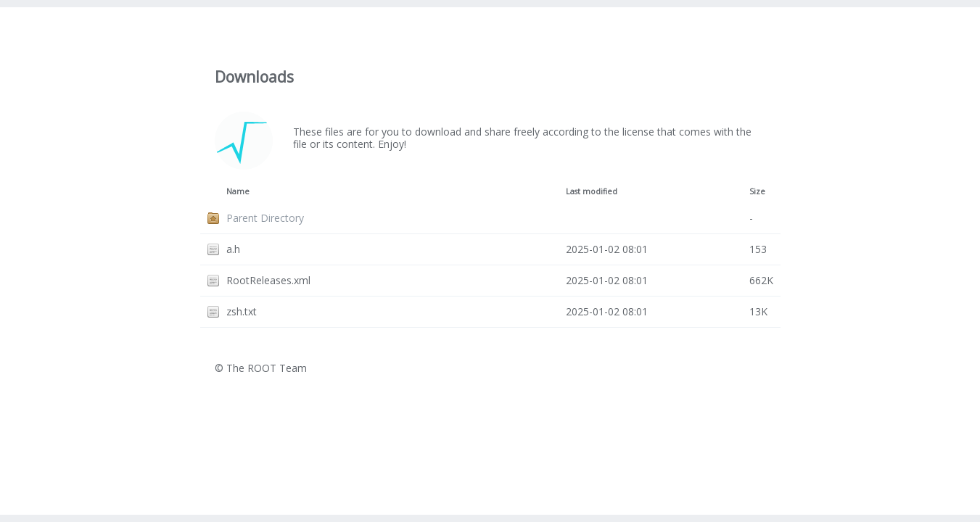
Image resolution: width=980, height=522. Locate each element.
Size (757, 191)
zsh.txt (242, 311)
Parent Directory (265, 218)
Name (238, 191)
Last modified (592, 191)
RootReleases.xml (268, 280)
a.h (233, 249)
